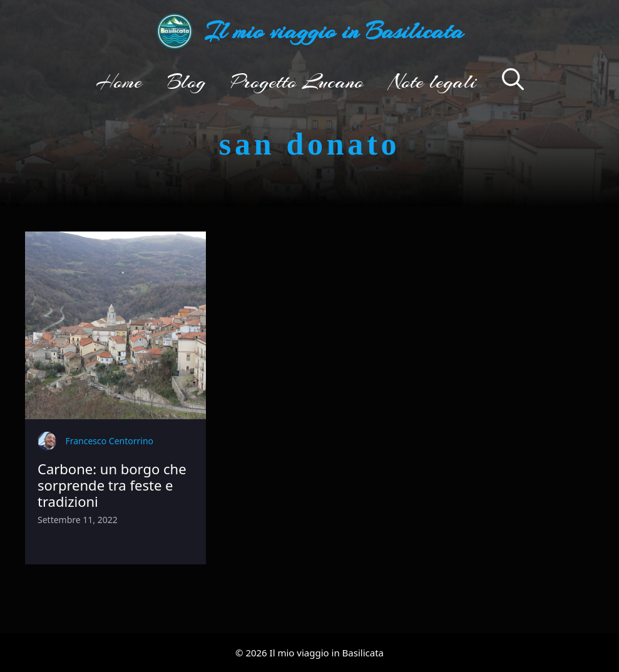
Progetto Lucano (297, 81)
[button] (513, 81)
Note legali (433, 81)
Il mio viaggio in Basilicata (334, 31)
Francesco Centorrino (109, 441)
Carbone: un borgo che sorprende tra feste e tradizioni (112, 485)
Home (119, 81)
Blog (187, 81)
